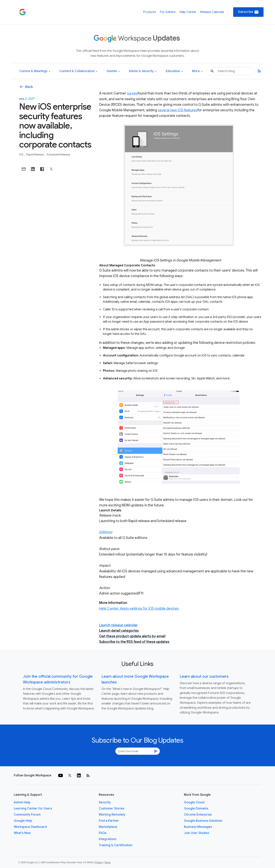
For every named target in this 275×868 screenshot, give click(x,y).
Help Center (188, 12)
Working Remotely (112, 815)
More (197, 71)
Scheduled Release (58, 155)
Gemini (113, 71)
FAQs (103, 833)
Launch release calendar (118, 625)
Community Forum (27, 815)
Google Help (23, 821)
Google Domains (196, 809)
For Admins (168, 12)
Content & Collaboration (78, 71)
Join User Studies (197, 833)
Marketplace (108, 827)
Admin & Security (143, 71)
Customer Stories (112, 809)
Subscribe (248, 12)
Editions (105, 532)
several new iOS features (178, 110)
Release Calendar (212, 12)
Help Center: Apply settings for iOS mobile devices (139, 608)
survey (132, 93)
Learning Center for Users (33, 809)
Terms (107, 862)
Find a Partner (109, 821)
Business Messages (198, 827)
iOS (22, 155)
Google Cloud (194, 802)
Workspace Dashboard (30, 827)
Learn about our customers (204, 676)
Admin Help (22, 802)
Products (150, 12)
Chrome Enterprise (198, 815)
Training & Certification (116, 845)
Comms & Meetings (35, 71)
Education (174, 71)
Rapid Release (35, 155)
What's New (22, 833)
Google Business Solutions (203, 821)
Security (105, 802)
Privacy (99, 862)
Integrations (108, 839)
